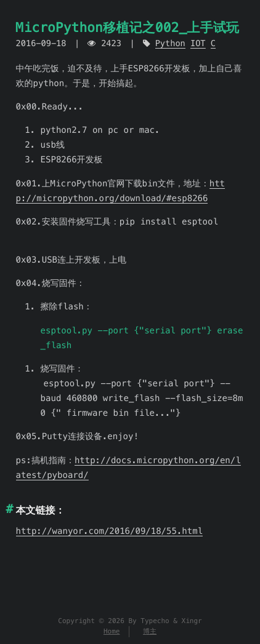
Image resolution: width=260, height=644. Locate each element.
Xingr (192, 621)
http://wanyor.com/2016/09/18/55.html (109, 531)
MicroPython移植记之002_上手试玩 (128, 27)
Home (112, 632)
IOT (198, 43)
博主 (150, 632)
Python (170, 43)
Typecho (155, 621)
